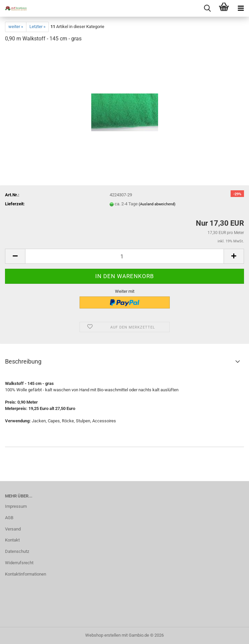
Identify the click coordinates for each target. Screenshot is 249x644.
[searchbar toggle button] (207, 8)
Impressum (16, 506)
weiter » (16, 27)
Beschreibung (23, 361)
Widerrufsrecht (19, 563)
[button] (15, 256)
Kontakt (12, 540)
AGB (9, 518)
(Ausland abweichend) (157, 204)
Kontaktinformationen (26, 574)
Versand (13, 529)
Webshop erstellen (103, 635)
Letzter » (37, 27)
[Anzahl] (124, 256)
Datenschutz (17, 551)
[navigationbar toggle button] (241, 8)
